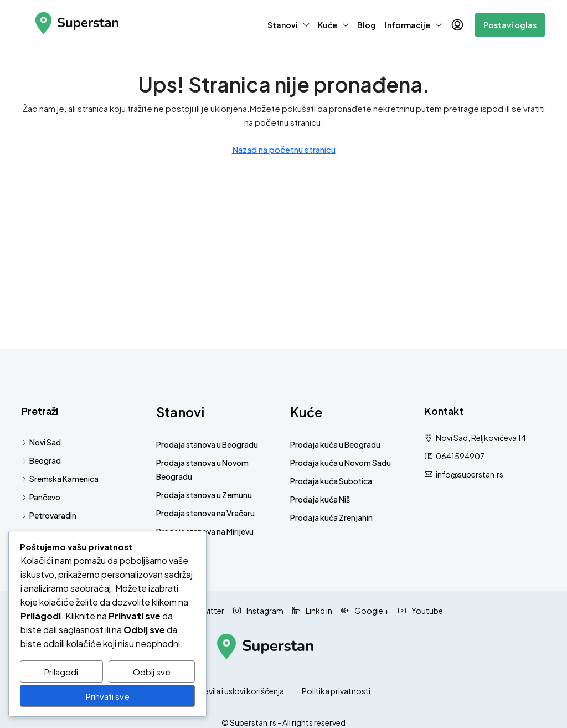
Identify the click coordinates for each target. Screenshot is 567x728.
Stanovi (283, 25)
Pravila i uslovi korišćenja (240, 691)
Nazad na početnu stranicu (284, 149)
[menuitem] (457, 25)
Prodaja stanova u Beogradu (207, 444)
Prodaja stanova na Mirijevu (205, 531)
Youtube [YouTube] (421, 611)
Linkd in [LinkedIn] (312, 611)
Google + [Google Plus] (365, 611)
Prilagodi (61, 672)
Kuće (328, 25)
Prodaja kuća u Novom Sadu (341, 463)
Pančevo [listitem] (41, 497)
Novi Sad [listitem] (41, 442)
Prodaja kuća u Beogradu (335, 444)
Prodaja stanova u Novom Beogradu (202, 470)
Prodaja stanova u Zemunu (204, 495)
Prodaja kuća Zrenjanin (331, 517)
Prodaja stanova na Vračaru (205, 513)
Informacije (408, 25)
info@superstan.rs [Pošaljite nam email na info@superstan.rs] (470, 474)
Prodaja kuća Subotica (331, 481)
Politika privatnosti (336, 691)
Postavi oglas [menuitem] (510, 25)
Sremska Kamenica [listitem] (60, 479)
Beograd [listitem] (41, 460)
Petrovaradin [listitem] (49, 515)
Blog (367, 25)
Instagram (258, 611)
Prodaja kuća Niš (320, 499)
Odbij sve (152, 672)
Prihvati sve (108, 696)
